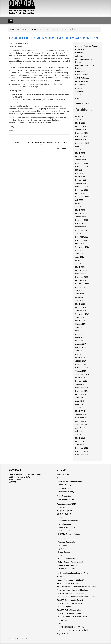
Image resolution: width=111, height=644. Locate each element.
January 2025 (81, 160)
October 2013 (81, 421)
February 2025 (81, 156)
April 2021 (79, 264)
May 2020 (79, 297)
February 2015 (81, 381)
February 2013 (81, 441)
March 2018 (80, 321)
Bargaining (61, 507)
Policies (60, 624)
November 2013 (82, 418)
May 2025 (79, 146)
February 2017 (81, 341)
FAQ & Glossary (65, 485)
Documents (61, 539)
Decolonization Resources (67, 521)
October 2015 (81, 371)
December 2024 (82, 163)
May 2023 (79, 203)
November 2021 (82, 240)
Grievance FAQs (65, 488)
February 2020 (81, 307)
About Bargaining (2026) (67, 504)
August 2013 (80, 428)
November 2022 (82, 223)
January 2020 (81, 311)
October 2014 (81, 394)
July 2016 (79, 351)
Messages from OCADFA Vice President (87, 67)
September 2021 (82, 247)
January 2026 (81, 130)
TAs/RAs (79, 95)
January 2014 (81, 414)
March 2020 (80, 304)
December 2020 (82, 274)
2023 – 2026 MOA (64, 475)
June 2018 (80, 317)
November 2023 (82, 190)
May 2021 (79, 260)
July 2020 (79, 290)
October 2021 (81, 244)
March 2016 (80, 358)
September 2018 (82, 314)
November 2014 (82, 391)
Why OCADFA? (63, 634)
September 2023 (82, 197)
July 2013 (79, 431)
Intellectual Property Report (68, 583)
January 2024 (81, 183)
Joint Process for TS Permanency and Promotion (76, 587)
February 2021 (81, 270)
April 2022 (79, 234)
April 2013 (79, 435)
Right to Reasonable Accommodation (72, 627)
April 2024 (79, 173)
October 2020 (81, 280)
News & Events (81, 75)
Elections (79, 53)
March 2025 (80, 153)
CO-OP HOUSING (64, 514)
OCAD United (62, 149)
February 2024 (81, 180)
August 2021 (80, 250)
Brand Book (63, 545)
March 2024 (80, 177)
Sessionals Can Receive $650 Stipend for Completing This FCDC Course (40, 143)
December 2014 (82, 388)
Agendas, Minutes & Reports (87, 46)
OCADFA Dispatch (83, 78)
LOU (60, 555)
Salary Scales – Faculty (67, 565)
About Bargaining (64, 496)
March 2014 (80, 411)
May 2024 (79, 170)
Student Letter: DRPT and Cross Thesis (73, 630)
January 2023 (81, 217)
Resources (80, 88)
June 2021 (80, 257)
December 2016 (82, 347)
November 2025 (82, 136)
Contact (60, 517)
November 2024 (82, 167)
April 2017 (79, 334)
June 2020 (80, 294)
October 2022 (81, 227)
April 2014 (79, 408)
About (59, 478)
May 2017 (79, 331)
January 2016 (81, 361)
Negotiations (80, 71)
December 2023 (82, 187)
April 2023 (79, 207)
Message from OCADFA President (31, 29)
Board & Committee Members (70, 481)
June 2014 (80, 401)
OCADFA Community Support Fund (71, 603)
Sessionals (80, 92)
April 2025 (79, 150)
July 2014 (79, 398)
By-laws (61, 549)
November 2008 (82, 455)
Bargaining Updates (66, 499)
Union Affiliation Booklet (68, 569)
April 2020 (79, 301)
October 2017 (81, 324)
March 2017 (80, 337)
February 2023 (81, 213)
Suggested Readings (66, 527)
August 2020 (80, 287)
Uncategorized (81, 98)
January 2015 (81, 384)
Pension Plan (62, 620)
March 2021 (80, 267)
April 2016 (79, 354)
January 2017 (81, 344)
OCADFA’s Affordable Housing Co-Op (72, 617)
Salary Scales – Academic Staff (71, 562)
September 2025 (82, 143)
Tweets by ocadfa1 (83, 103)
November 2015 (82, 368)
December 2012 (82, 448)
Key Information (64, 524)
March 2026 (80, 123)
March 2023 (80, 210)
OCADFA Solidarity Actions (69, 534)
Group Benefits (64, 552)
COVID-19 (80, 49)
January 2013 (81, 445)
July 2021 (79, 254)
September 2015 (82, 374)
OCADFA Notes (82, 81)
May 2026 (79, 116)
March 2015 (80, 378)
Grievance (79, 56)
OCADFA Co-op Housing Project (70, 600)
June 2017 (80, 327)
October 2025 (81, 140)
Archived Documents (66, 542)
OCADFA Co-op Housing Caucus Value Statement (77, 597)
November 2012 (82, 451)
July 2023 (79, 200)
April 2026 (79, 120)
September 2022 (82, 230)
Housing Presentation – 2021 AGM (71, 580)
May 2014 (79, 404)
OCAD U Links (64, 531)
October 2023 (81, 193)
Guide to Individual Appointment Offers (72, 573)
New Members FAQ (66, 492)
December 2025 (82, 133)
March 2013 (80, 438)
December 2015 (82, 364)
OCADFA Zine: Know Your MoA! (70, 613)
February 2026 (81, 126)
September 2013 (82, 425)
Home (12, 29)
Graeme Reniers (16, 474)
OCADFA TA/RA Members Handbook (72, 610)
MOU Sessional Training (68, 559)
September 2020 (82, 284)
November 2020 (82, 277)
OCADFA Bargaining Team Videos (70, 593)
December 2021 (82, 237)
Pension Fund (81, 85)
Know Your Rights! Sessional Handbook (73, 590)
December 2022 (82, 220)
